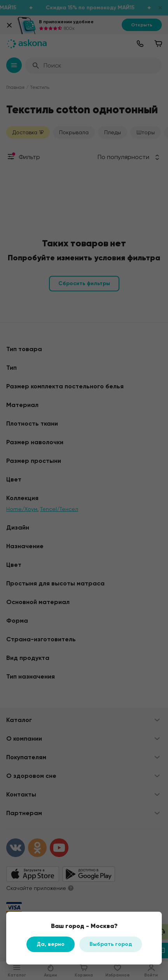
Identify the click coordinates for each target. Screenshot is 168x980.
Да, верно (51, 944)
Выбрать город (111, 944)
